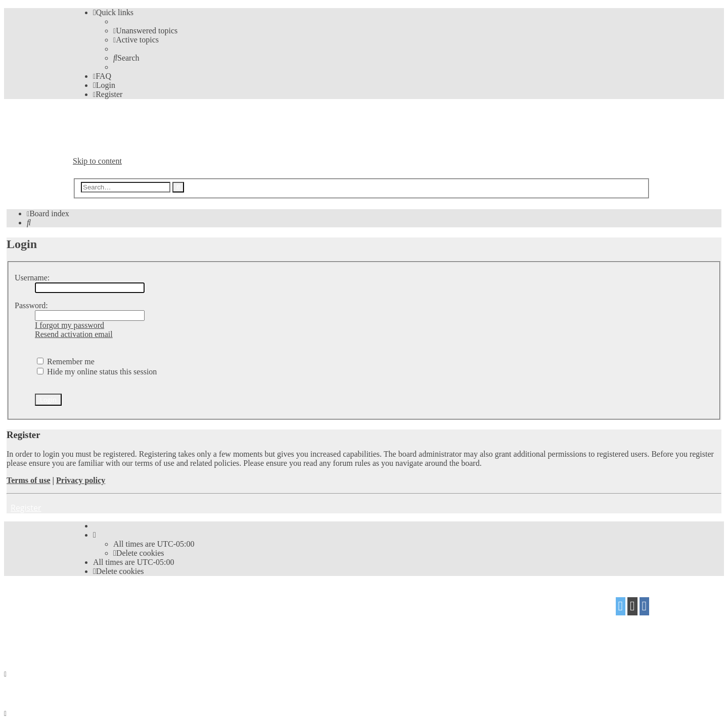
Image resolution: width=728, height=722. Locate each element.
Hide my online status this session (97, 372)
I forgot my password (70, 325)
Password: (31, 305)
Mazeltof (153, 622)
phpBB (130, 603)
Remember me (66, 362)
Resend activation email (74, 334)
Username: (32, 278)
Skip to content (97, 161)
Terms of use (29, 480)
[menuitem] (145, 31)
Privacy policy (81, 480)
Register (26, 508)
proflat (107, 622)
